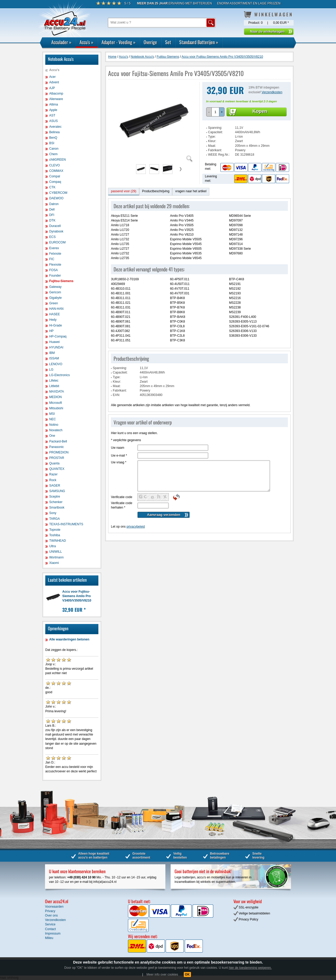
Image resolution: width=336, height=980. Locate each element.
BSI (52, 143)
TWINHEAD (58, 541)
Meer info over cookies (162, 975)
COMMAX (56, 171)
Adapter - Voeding (119, 42)
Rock (53, 480)
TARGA (54, 519)
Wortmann (56, 557)
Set (168, 42)
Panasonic (57, 447)
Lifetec (54, 381)
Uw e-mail (119, 456)
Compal (55, 176)
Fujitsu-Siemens (61, 281)
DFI (52, 215)
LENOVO (56, 364)
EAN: (116, 395)
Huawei (54, 342)
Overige (150, 42)
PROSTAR (57, 458)
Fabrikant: (215, 150)
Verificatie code (122, 497)
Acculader (61, 42)
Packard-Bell (58, 441)
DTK (52, 220)
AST (52, 115)
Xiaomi (54, 563)
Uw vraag (119, 462)
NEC (52, 419)
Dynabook (56, 231)
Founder (55, 276)
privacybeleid (136, 527)
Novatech (56, 430)
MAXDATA (57, 392)
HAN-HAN (56, 309)
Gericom (55, 292)
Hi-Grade (56, 325)
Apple (53, 110)
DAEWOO (56, 198)
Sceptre (55, 497)
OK (187, 975)
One (52, 436)
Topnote (55, 530)
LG (51, 370)
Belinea (54, 132)
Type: (212, 137)
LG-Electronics (60, 375)
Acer (52, 77)
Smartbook (57, 507)
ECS (52, 237)
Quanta (54, 463)
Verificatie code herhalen (122, 505)
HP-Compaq (58, 336)
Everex (54, 248)
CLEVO (55, 165)
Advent (54, 82)
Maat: (212, 146)
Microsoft (56, 403)
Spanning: (215, 128)
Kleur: (212, 141)
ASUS (54, 121)
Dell (52, 209)
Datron (54, 204)
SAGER (55, 486)
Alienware (56, 99)
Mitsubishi (56, 408)
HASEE (55, 314)
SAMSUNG (57, 491)
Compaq (55, 182)
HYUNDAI (56, 347)
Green (54, 303)
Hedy (53, 320)
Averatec (55, 127)
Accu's (86, 42)
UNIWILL (56, 552)
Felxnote (55, 254)
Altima (54, 104)
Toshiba (55, 535)
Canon (54, 149)
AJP (52, 88)
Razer (53, 474)
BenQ (53, 138)
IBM (52, 353)
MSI (52, 414)
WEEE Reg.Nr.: (219, 155)
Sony (53, 513)
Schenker (56, 502)
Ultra (52, 546)
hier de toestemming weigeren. (250, 968)
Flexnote (55, 265)
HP (51, 331)
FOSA (54, 270)
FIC (52, 259)
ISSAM (54, 358)
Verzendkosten (272, 92)
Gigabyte (55, 298)
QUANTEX (57, 469)
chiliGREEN (57, 160)
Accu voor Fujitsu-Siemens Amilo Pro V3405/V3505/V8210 (77, 596)
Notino (54, 425)
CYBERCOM (58, 193)
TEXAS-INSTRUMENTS (66, 524)
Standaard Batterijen (199, 42)
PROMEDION (59, 452)
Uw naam (118, 448)
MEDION (55, 397)
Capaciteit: (215, 132)
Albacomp (56, 94)
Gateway (55, 287)
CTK (52, 187)
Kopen (260, 111)
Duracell (55, 226)
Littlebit (54, 386)
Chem (53, 154)
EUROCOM (57, 242)
